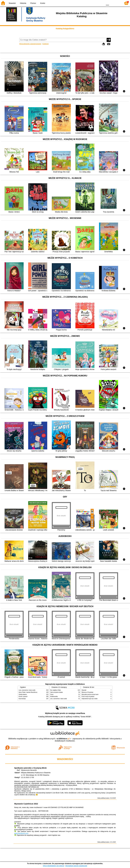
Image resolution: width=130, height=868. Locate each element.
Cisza (52, 694)
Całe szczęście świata (56, 692)
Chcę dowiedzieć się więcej (53, 866)
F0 (107, 3)
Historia (23, 3)
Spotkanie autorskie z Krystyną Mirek (30, 768)
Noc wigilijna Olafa (55, 690)
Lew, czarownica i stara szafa (27, 690)
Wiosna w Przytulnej (87, 692)
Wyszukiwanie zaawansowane (30, 44)
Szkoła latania (23, 694)
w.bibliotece (63, 739)
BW (91, 3)
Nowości (12, 3)
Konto (43, 3)
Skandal (84, 690)
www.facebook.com (21, 833)
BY (101, 3)
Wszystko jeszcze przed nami (90, 694)
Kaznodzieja (22, 699)
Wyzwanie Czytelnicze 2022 (26, 804)
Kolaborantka (54, 697)
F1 (112, 3)
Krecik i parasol (23, 697)
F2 (118, 3)
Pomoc (33, 3)
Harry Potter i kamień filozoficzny (28, 692)
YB (96, 3)
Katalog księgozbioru (65, 29)
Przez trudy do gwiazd (88, 697)
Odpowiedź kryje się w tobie (90, 699)
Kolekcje (45, 44)
